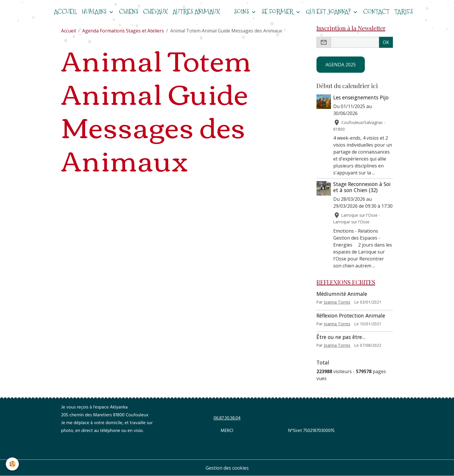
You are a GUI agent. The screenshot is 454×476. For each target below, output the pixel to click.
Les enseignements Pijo (361, 97)
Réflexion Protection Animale (351, 315)
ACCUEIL (65, 12)
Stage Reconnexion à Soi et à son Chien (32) (362, 187)
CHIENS (129, 12)
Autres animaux (196, 12)
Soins (242, 12)
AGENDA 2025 (341, 65)
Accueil (68, 31)
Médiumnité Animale (342, 294)
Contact (376, 12)
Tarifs (403, 12)
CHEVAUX (155, 12)
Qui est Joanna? (329, 12)
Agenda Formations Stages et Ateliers (123, 31)
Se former (278, 12)
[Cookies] (12, 464)
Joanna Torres (337, 302)
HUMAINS (95, 12)
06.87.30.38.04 (227, 419)
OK (386, 42)
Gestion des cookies (227, 468)
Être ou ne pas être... (341, 337)
